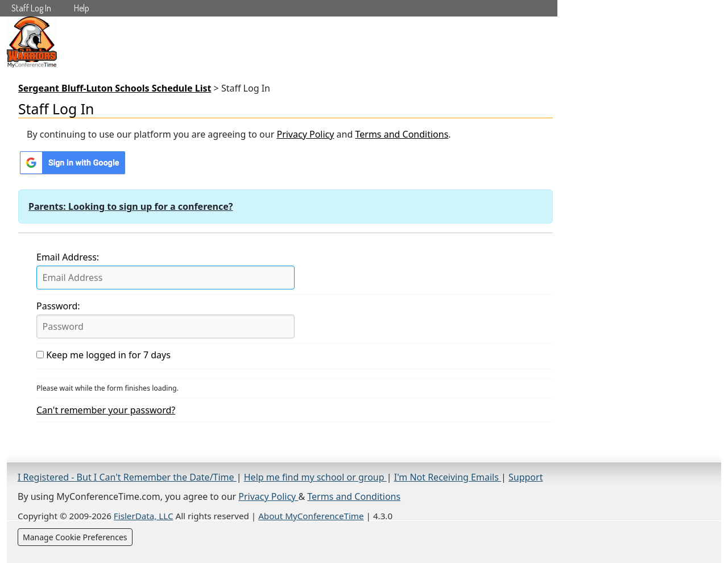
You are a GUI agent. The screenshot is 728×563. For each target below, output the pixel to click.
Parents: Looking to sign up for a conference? (131, 206)
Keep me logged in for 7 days (104, 355)
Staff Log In (31, 8)
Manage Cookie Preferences (75, 537)
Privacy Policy (305, 134)
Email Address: (68, 257)
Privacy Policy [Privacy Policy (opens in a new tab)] (268, 496)
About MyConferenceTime (311, 516)
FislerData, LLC (144, 516)
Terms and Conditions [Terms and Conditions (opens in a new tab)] (354, 496)
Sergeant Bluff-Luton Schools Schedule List (115, 88)
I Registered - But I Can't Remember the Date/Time (127, 477)
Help (82, 8)
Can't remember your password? (106, 410)
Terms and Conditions (402, 134)
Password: (58, 306)
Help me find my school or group (315, 477)
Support (526, 477)
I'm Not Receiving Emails (448, 477)
